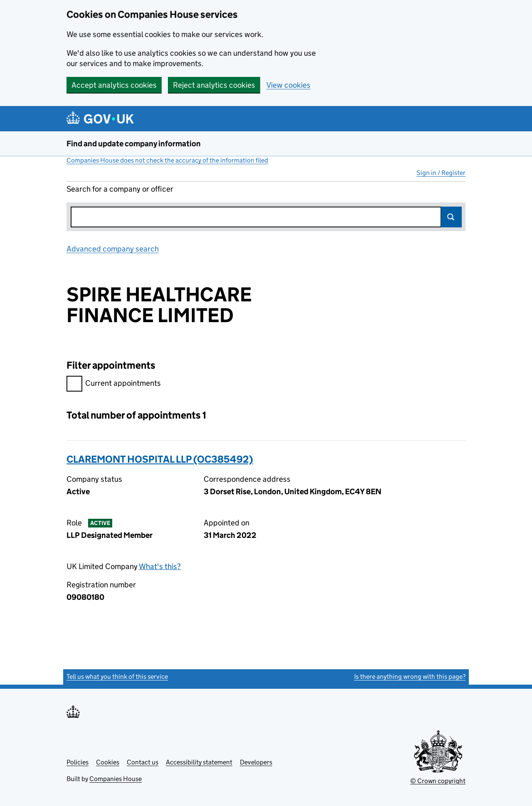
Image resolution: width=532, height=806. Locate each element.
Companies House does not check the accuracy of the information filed (167, 160)
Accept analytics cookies (114, 85)
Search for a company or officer (120, 189)
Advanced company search (113, 249)
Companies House (116, 779)
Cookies (108, 762)
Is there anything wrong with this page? (410, 677)
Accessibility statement (199, 762)
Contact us (143, 762)
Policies (78, 762)
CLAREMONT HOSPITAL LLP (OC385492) (160, 459)
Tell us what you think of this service (117, 677)
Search (451, 217)
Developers (256, 762)
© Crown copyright (438, 781)
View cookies (288, 85)
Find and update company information (134, 144)
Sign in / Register (441, 173)
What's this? (160, 566)
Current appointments (114, 384)
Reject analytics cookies (214, 85)
